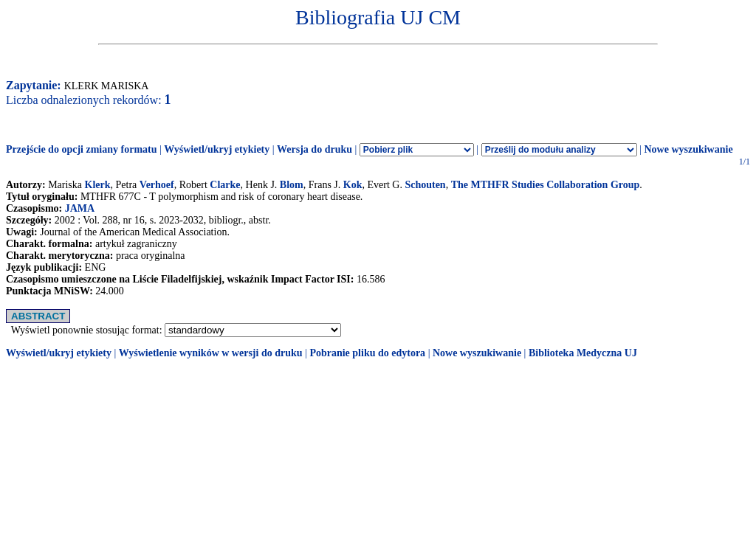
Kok (353, 185)
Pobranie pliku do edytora (367, 353)
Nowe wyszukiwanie (688, 149)
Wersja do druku (315, 149)
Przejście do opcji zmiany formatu (82, 149)
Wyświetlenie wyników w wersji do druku (211, 353)
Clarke (225, 185)
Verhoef (157, 185)
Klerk (98, 185)
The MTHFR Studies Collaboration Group (546, 185)
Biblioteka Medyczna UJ (583, 353)
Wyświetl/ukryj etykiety (217, 149)
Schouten (425, 185)
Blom (292, 185)
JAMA (80, 208)
